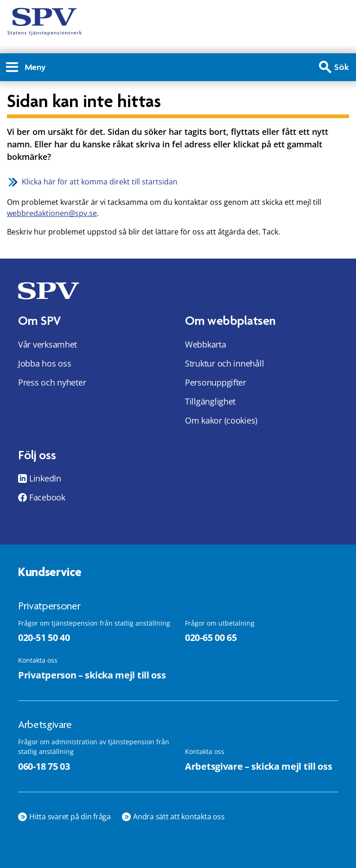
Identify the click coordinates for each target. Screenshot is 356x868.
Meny (26, 67)
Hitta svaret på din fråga (70, 817)
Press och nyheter (52, 382)
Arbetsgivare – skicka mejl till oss (259, 766)
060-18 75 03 (44, 766)
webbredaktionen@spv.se (52, 213)
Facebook (47, 497)
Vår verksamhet (48, 344)
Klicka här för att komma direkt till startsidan (100, 182)
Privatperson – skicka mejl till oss (92, 675)
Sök (342, 67)
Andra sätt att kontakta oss (179, 817)
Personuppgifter (216, 382)
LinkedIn (45, 478)
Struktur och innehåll (224, 363)
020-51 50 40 (44, 637)
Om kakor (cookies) (221, 420)
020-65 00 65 (211, 637)
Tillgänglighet (210, 401)
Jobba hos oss (45, 363)
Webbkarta (206, 344)
